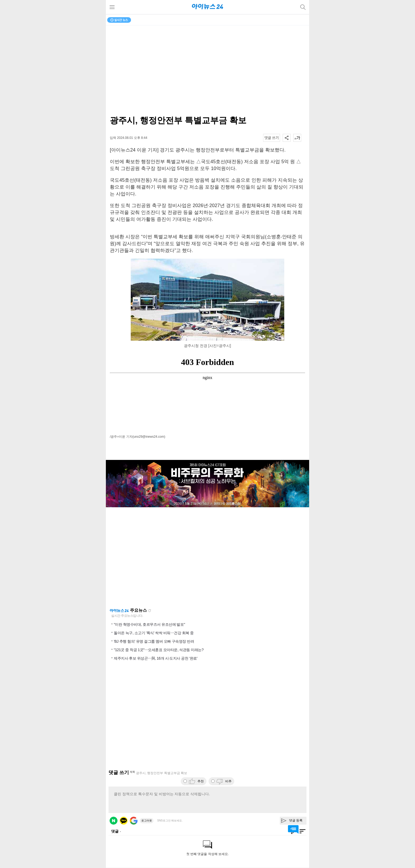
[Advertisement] (207, 558)
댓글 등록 (296, 820)
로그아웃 (147, 821)
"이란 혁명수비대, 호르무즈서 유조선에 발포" (149, 624)
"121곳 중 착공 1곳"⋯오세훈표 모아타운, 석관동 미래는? (159, 650)
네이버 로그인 (114, 821)
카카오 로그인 (124, 821)
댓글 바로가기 (293, 829)
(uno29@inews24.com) (149, 437)
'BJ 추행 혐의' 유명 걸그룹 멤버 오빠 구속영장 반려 (154, 641)
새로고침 (150, 611)
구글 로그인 (134, 821)
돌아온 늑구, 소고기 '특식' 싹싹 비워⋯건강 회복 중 (154, 633)
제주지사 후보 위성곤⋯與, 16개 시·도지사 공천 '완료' (156, 658)
